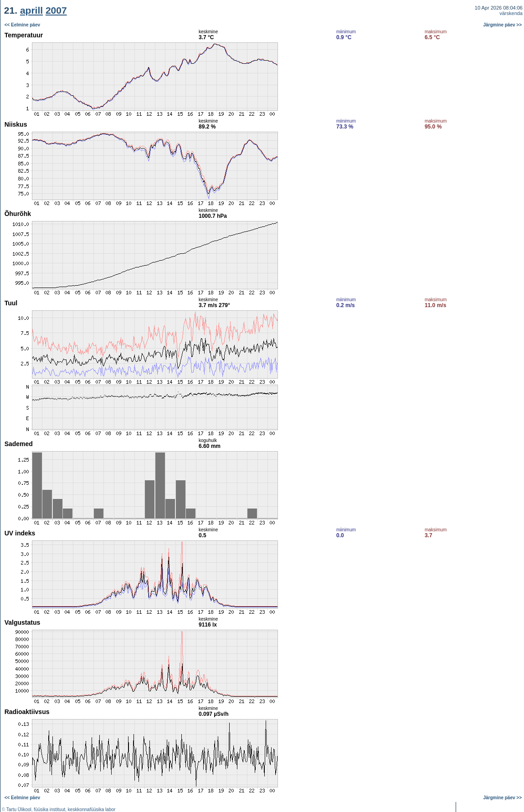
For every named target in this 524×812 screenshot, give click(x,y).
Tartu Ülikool (19, 809)
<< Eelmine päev (22, 25)
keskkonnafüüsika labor (92, 809)
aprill (31, 10)
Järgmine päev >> (503, 25)
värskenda (511, 13)
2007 (56, 10)
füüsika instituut (49, 809)
